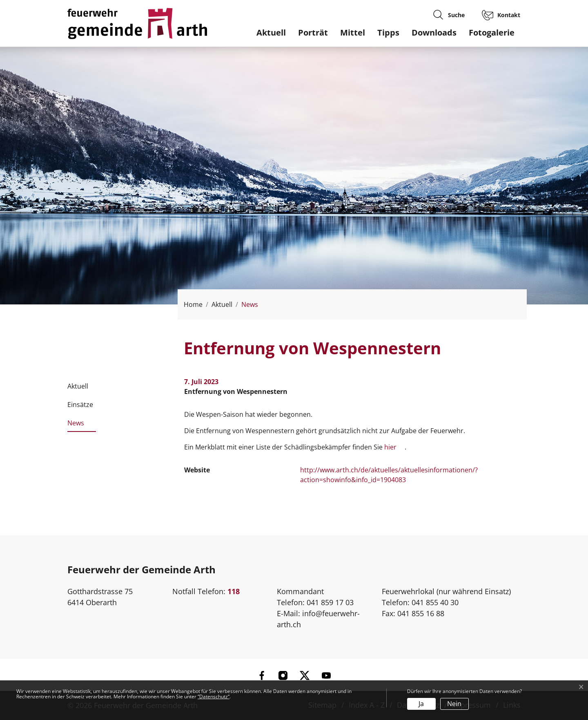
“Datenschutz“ (214, 697)
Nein (454, 704)
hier (390, 447)
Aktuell (271, 32)
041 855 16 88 (421, 613)
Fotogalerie (492, 32)
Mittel (353, 32)
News (76, 425)
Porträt (313, 32)
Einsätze (80, 405)
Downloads (434, 32)
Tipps (388, 32)
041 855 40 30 (435, 602)
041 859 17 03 (330, 602)
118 (234, 591)
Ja (421, 704)
